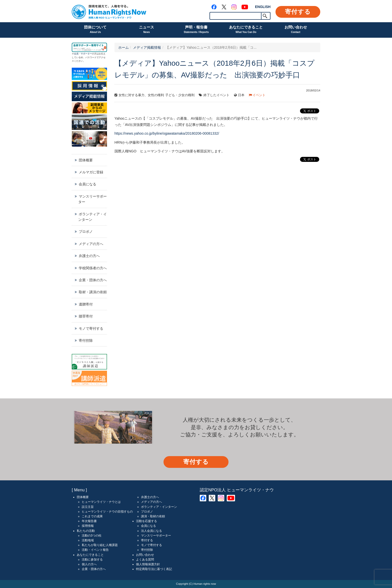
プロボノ (86, 232)
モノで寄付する (91, 328)
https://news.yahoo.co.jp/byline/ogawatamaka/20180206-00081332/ (167, 133)
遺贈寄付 (86, 304)
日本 (241, 95)
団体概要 (86, 160)
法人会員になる (151, 531)
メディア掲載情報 (147, 47)
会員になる (87, 184)
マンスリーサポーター (92, 199)
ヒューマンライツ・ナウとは (101, 502)
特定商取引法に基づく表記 (154, 569)
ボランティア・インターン (92, 217)
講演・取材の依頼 (153, 516)
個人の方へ (89, 564)
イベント (259, 95)
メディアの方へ (91, 244)
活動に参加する (92, 560)
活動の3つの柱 (92, 536)
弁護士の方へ (89, 256)
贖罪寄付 (86, 316)
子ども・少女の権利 (180, 95)
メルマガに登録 (91, 172)
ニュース (146, 30)
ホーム (123, 47)
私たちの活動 (86, 531)
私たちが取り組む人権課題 (100, 545)
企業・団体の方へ (93, 280)
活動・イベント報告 (95, 550)
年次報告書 (89, 521)
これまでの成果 (92, 516)
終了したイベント (216, 95)
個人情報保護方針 (148, 564)
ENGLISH (263, 7)
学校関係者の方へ (93, 268)
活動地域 (88, 540)
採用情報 (88, 526)
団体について (95, 30)
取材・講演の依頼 (93, 292)
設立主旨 (88, 507)
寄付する (298, 12)
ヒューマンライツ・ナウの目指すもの (107, 512)
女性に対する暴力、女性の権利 (141, 95)
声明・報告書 (196, 30)
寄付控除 (86, 340)
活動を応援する (146, 521)
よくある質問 (145, 560)
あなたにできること (246, 30)
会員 (76, 54)
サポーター (86, 54)
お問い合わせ (296, 30)
